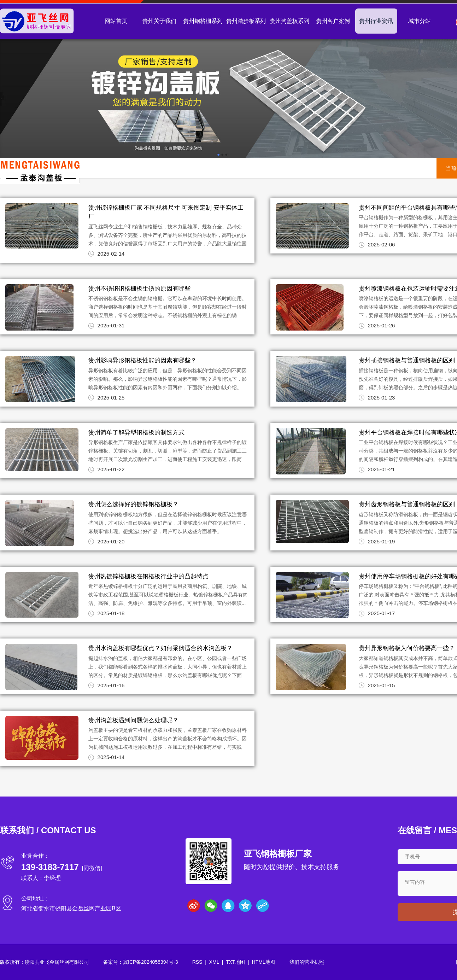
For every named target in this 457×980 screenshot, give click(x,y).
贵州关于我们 (159, 21)
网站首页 (116, 21)
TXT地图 (235, 962)
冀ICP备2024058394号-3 (151, 962)
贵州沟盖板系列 (289, 21)
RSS (197, 962)
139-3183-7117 (50, 867)
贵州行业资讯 (376, 21)
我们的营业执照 (307, 962)
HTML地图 (264, 962)
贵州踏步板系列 (246, 21)
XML (214, 962)
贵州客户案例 (333, 21)
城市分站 (420, 21)
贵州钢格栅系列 (203, 21)
